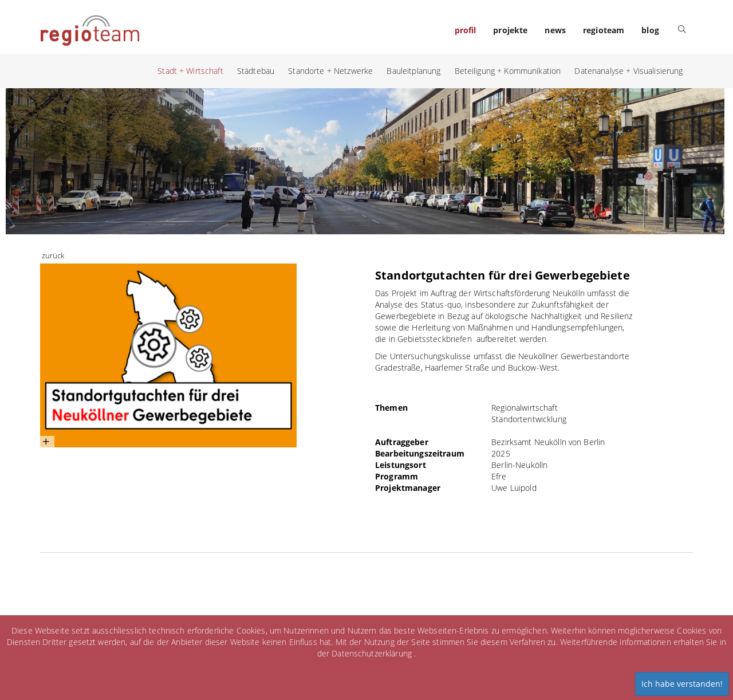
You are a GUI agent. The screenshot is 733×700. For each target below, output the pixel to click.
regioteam (604, 30)
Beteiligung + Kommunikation (508, 71)
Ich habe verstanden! (682, 684)
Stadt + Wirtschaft (190, 71)
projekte (510, 30)
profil (466, 30)
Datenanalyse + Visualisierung (628, 71)
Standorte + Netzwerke (330, 71)
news (555, 30)
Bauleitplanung (413, 71)
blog (650, 30)
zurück (53, 256)
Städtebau (256, 71)
